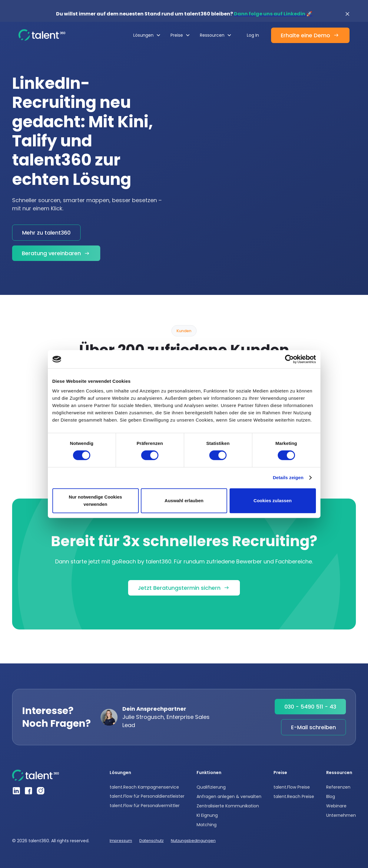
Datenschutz (151, 841)
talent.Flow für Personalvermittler (145, 806)
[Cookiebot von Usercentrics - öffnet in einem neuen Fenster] (289, 359)
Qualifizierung (211, 787)
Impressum (121, 841)
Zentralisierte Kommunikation (228, 806)
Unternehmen (341, 815)
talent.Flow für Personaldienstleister (147, 796)
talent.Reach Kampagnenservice (144, 787)
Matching (207, 825)
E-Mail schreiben (313, 727)
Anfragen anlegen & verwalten (229, 796)
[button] (147, 35)
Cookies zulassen (273, 501)
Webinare (336, 806)
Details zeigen (288, 477)
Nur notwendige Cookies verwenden (95, 501)
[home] (42, 35)
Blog (331, 796)
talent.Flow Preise (292, 787)
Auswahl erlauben (184, 501)
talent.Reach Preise (294, 796)
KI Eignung (207, 815)
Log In (253, 35)
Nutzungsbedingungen (193, 841)
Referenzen (338, 787)
